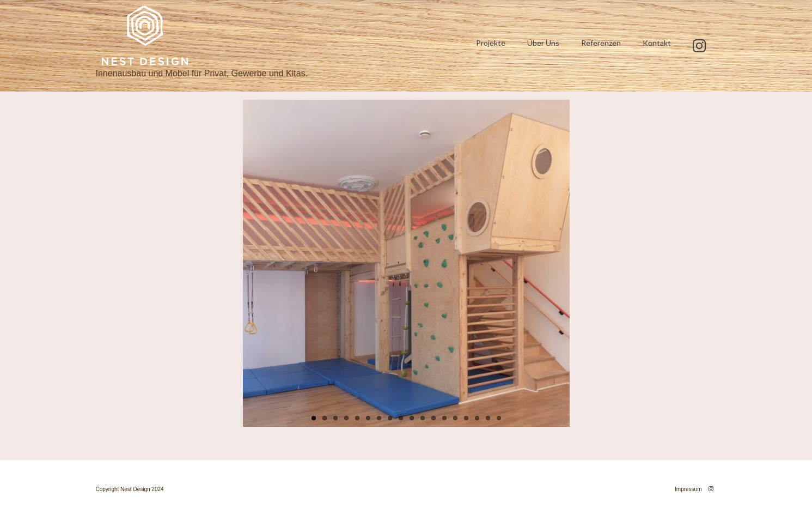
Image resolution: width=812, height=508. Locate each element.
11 (423, 418)
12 (434, 418)
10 (412, 418)
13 (444, 418)
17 (488, 418)
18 (499, 418)
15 (466, 418)
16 (477, 418)
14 (455, 418)
